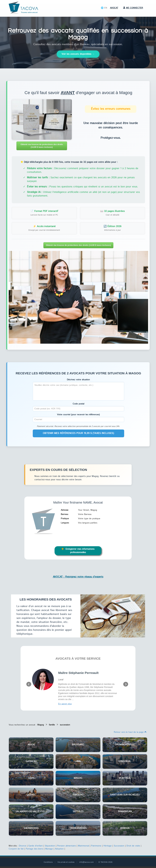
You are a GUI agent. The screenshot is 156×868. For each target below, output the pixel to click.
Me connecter (133, 8)
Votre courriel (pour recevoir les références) (78, 415)
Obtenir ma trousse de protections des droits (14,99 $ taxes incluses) (42, 146)
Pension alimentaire (66, 846)
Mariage (49, 849)
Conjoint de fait (16, 849)
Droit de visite (133, 846)
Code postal (78, 404)
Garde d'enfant (35, 846)
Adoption (59, 849)
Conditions (48, 862)
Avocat (114, 8)
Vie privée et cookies (66, 862)
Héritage (108, 846)
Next (126, 684)
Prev (29, 684)
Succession (119, 846)
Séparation (50, 846)
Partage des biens (34, 849)
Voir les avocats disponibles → (78, 54)
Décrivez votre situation (78, 380)
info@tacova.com (86, 862)
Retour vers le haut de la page (130, 732)
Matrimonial (83, 846)
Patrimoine (96, 846)
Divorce (23, 846)
